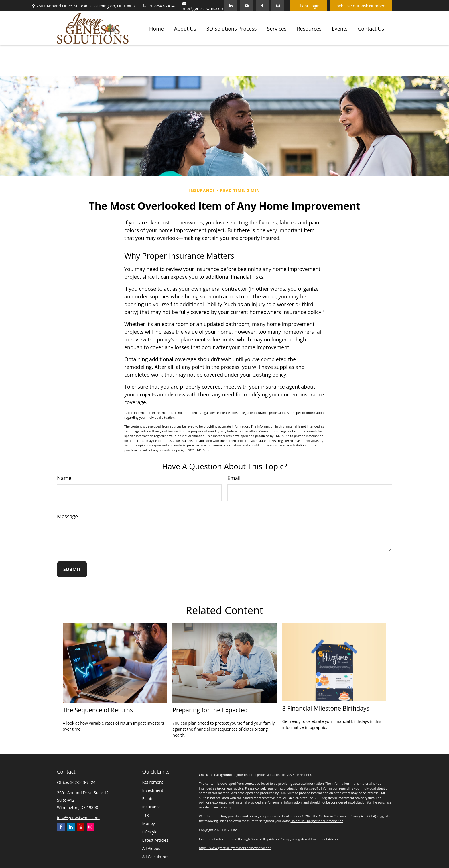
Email (234, 478)
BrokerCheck (302, 775)
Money (149, 823)
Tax (146, 815)
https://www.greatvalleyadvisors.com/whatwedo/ (235, 848)
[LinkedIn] (231, 6)
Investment (153, 790)
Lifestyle (150, 832)
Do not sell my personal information (317, 821)
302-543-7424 (158, 6)
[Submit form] (72, 569)
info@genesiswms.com (203, 6)
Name (64, 478)
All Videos (151, 848)
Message (67, 516)
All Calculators (155, 857)
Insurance (151, 807)
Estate (148, 799)
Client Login (308, 6)
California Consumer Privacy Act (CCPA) (347, 816)
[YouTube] (246, 6)
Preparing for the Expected (210, 710)
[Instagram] (91, 827)
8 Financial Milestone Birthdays (326, 708)
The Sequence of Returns (98, 710)
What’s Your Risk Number (361, 6)
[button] (156, 28)
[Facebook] (262, 6)
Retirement (153, 782)
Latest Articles (155, 840)
